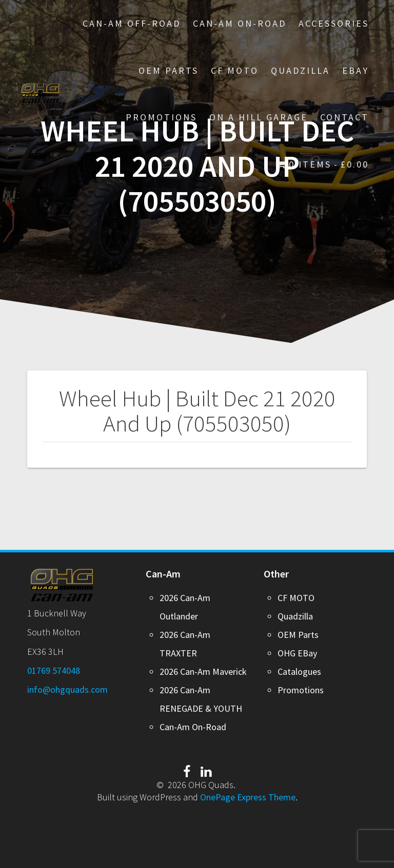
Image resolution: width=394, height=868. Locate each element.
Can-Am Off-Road (132, 23)
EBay (356, 70)
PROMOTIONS (161, 117)
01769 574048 (54, 670)
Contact (344, 117)
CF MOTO (235, 70)
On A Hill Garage (259, 117)
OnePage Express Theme (248, 797)
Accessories (334, 23)
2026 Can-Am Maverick (203, 671)
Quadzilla (300, 70)
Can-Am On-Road (240, 23)
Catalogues (299, 671)
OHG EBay (297, 653)
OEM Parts (169, 70)
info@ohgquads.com (67, 689)
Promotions (301, 690)
